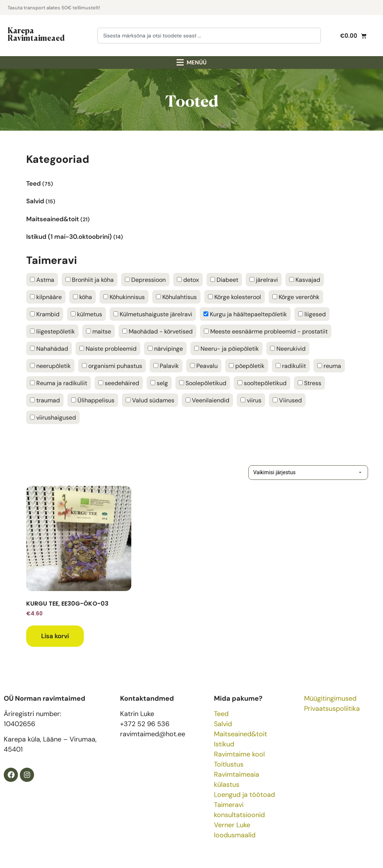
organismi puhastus (112, 366)
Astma (42, 280)
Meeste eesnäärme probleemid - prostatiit (266, 332)
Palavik (166, 366)
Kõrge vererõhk (296, 297)
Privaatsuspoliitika (332, 709)
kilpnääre (46, 297)
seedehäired (119, 383)
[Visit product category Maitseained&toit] (191, 217)
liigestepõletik (52, 332)
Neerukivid (288, 349)
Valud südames (150, 401)
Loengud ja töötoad (244, 795)
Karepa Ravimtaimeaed (36, 34)
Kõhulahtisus (176, 297)
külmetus (86, 314)
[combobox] (209, 36)
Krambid (45, 314)
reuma (329, 366)
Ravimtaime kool (239, 754)
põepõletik (247, 366)
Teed (221, 714)
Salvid (223, 724)
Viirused (287, 401)
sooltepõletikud (262, 383)
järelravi (264, 280)
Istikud (224, 744)
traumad (45, 401)
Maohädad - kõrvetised (157, 332)
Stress (310, 383)
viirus (251, 401)
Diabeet (224, 280)
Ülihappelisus (93, 401)
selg (159, 383)
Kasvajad (305, 280)
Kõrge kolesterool (235, 297)
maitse (99, 332)
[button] (192, 63)
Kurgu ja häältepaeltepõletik (245, 314)
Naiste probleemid (108, 349)
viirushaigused (53, 418)
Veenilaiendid (207, 401)
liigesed (312, 314)
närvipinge (165, 349)
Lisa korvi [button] (55, 636)
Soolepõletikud (203, 383)
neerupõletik (50, 366)
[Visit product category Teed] (191, 182)
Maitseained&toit (240, 734)
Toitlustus (229, 764)
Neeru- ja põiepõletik (226, 349)
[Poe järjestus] (297, 473)
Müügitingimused (330, 698)
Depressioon (145, 280)
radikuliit (291, 366)
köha (82, 297)
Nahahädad (49, 349)
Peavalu (204, 366)
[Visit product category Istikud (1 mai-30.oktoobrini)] (191, 235)
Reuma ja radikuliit (59, 383)
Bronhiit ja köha (90, 280)
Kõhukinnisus (124, 297)
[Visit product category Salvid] (191, 199)
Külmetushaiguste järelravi (153, 314)
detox (188, 280)
